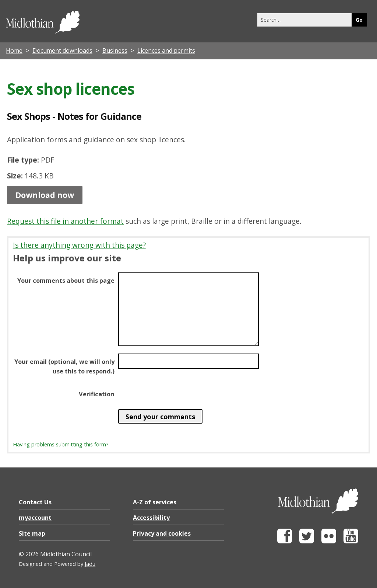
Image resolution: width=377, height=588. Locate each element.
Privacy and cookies (162, 533)
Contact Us (35, 502)
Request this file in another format (65, 221)
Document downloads (62, 51)
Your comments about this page (66, 281)
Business (115, 51)
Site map (32, 533)
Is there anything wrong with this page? (79, 245)
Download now (45, 195)
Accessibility (151, 518)
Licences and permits (166, 51)
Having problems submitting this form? (61, 444)
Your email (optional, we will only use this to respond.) (64, 366)
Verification (97, 394)
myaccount (35, 518)
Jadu (90, 564)
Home (14, 51)
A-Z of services (155, 502)
